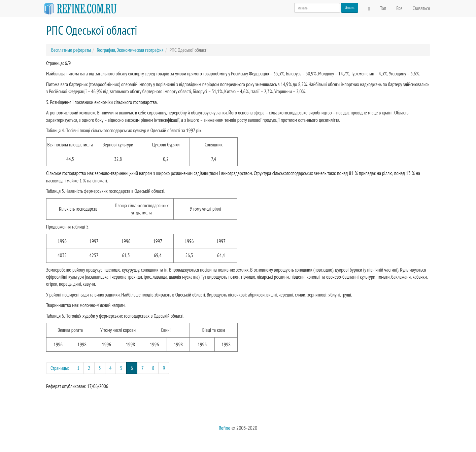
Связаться (421, 8)
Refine (225, 428)
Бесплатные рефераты (71, 50)
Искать (350, 8)
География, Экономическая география (130, 50)
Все (399, 8)
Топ (383, 8)
